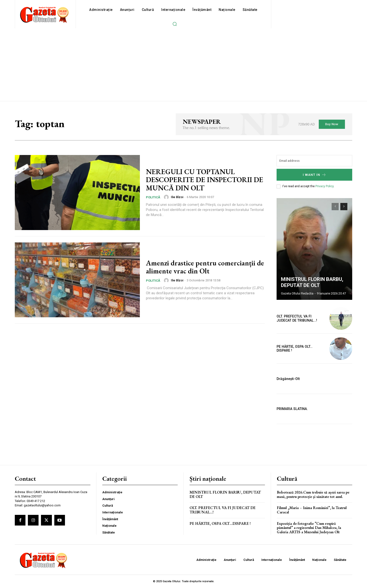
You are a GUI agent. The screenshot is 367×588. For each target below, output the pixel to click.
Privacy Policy (324, 186)
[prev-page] (335, 207)
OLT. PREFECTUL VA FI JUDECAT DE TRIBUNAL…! (223, 510)
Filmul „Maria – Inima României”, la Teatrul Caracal (312, 510)
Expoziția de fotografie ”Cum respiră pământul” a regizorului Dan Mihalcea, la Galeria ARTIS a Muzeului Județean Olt (309, 528)
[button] (175, 24)
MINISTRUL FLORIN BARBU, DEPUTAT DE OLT (311, 282)
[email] (314, 161)
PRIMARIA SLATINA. (292, 409)
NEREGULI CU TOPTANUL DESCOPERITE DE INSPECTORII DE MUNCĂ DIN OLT (200, 180)
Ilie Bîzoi (177, 197)
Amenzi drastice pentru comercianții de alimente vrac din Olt (205, 267)
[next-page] (344, 207)
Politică (153, 197)
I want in (315, 175)
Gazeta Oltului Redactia (297, 293)
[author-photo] (167, 197)
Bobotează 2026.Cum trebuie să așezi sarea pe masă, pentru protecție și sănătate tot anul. (313, 494)
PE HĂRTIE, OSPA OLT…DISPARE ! (301, 349)
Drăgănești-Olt (288, 379)
